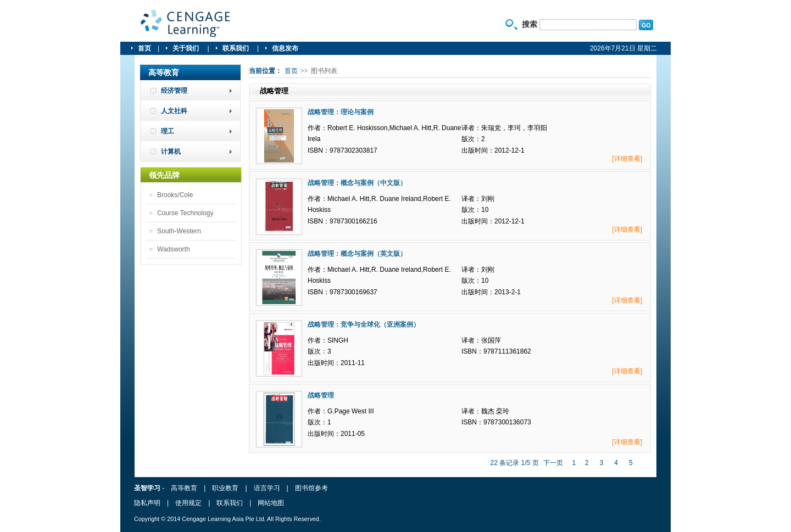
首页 (144, 48)
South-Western (179, 231)
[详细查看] (627, 159)
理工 (168, 131)
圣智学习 (186, 24)
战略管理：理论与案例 (341, 112)
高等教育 (184, 488)
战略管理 (321, 395)
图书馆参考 (311, 488)
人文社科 (174, 111)
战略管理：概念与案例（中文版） (357, 183)
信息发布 (285, 48)
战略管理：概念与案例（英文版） (357, 254)
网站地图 (271, 503)
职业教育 (225, 488)
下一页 (553, 463)
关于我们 (186, 48)
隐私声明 (147, 503)
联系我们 (236, 48)
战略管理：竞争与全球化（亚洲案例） (364, 324)
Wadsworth (174, 249)
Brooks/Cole (175, 195)
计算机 (171, 152)
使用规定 (188, 503)
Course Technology (185, 213)
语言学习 (267, 488)
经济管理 (174, 91)
